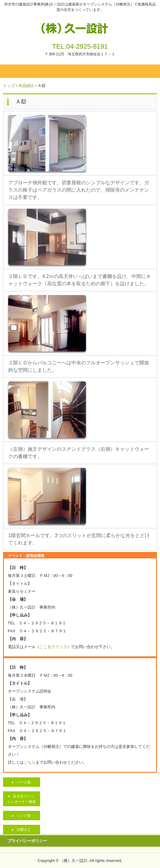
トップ (9, 86)
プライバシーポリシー (27, 841)
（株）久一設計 (80, 27)
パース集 (24, 782)
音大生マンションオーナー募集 (22, 799)
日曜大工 (24, 830)
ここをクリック (53, 647)
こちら (30, 762)
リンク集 (24, 816)
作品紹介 (26, 86)
